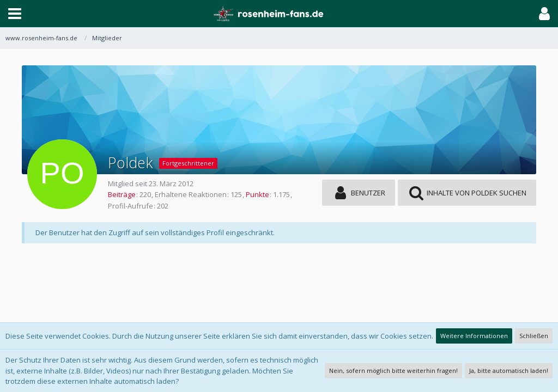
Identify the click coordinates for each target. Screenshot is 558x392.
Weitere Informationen (474, 336)
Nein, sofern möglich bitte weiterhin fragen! (393, 370)
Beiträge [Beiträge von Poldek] (122, 194)
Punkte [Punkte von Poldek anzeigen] (257, 194)
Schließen (534, 336)
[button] (15, 14)
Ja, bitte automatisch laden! (509, 370)
